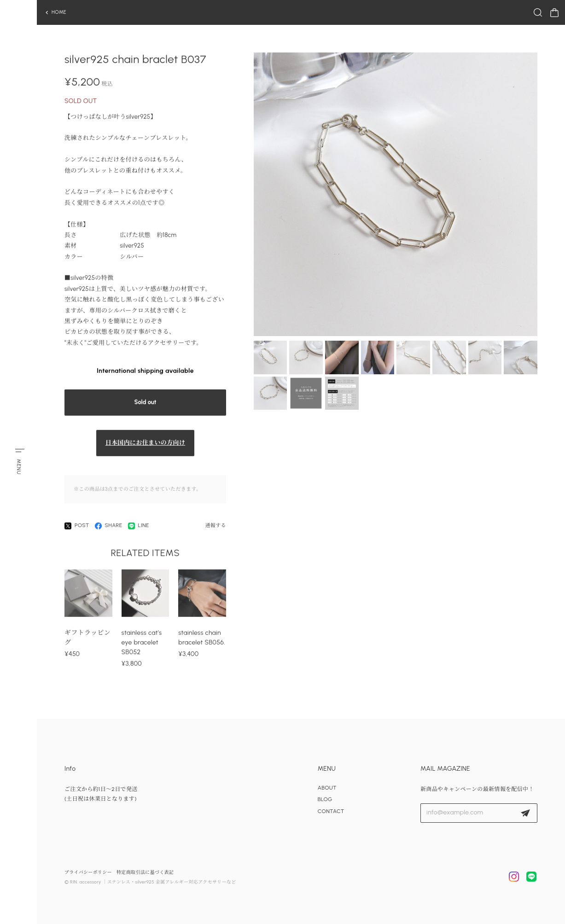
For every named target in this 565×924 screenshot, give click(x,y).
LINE (139, 529)
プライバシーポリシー (88, 872)
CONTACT (331, 811)
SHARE (109, 529)
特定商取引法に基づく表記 (145, 872)
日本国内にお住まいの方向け (146, 446)
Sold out (146, 405)
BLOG (325, 799)
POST (77, 529)
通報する (215, 528)
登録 (525, 813)
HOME (59, 12)
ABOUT (327, 788)
